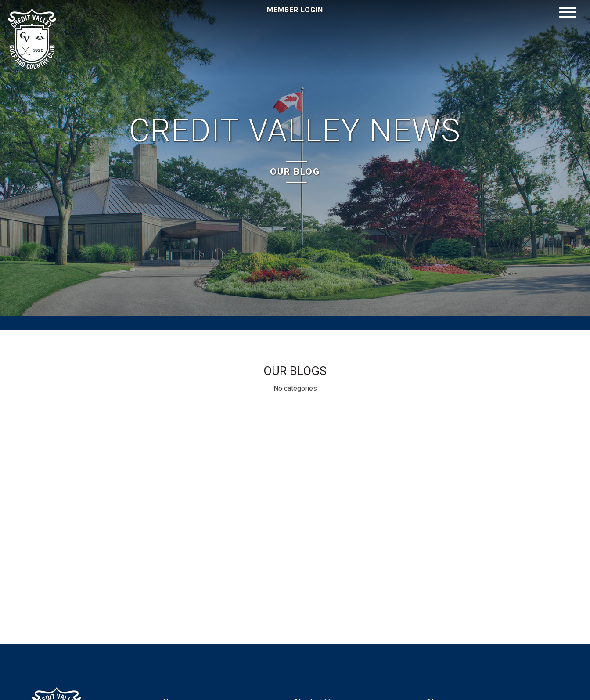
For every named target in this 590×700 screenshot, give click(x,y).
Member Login (295, 10)
